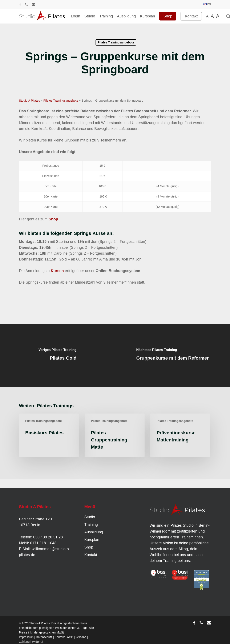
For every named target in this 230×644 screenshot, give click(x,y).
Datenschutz (44, 637)
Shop (89, 547)
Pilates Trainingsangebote (116, 42)
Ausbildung (94, 532)
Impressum (26, 637)
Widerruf (38, 642)
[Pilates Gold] (58, 355)
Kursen (57, 271)
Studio (90, 517)
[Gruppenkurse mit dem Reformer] (173, 355)
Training (91, 525)
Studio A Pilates (29, 101)
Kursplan (92, 540)
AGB (70, 637)
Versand (81, 637)
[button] (9, 635)
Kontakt (91, 555)
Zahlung (24, 642)
